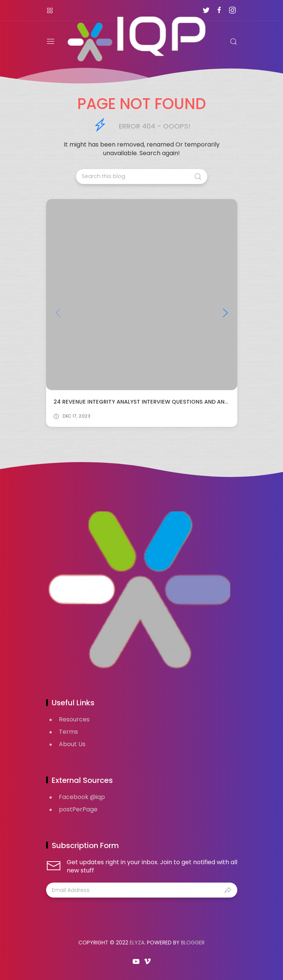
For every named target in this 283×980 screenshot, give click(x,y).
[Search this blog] (142, 177)
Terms (68, 732)
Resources (74, 719)
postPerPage (78, 809)
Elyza (137, 943)
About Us (72, 744)
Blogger (193, 943)
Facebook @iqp (82, 797)
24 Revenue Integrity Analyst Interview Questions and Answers (148, 402)
